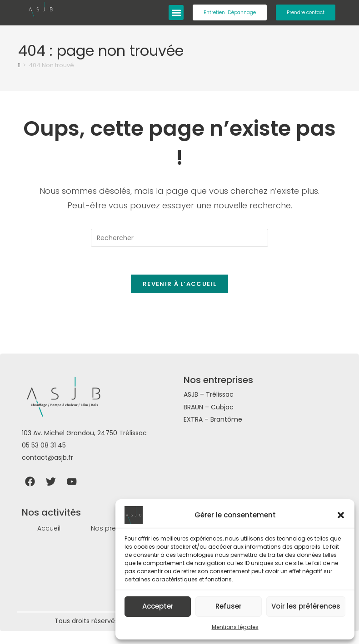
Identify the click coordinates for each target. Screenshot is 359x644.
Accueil (49, 528)
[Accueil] (19, 65)
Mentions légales (235, 627)
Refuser (229, 606)
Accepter (158, 606)
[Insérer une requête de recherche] (179, 238)
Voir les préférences (306, 606)
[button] (341, 515)
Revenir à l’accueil (179, 284)
